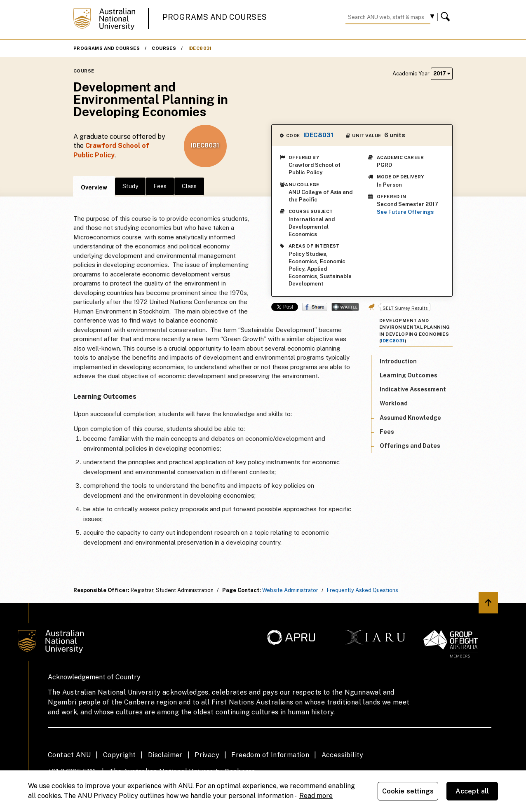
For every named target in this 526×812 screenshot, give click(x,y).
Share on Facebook (315, 307)
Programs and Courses (215, 17)
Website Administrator (290, 590)
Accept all (472, 791)
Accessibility (343, 755)
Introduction (398, 361)
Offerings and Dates (410, 446)
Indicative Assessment (413, 389)
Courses (164, 48)
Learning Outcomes (409, 375)
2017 (442, 74)
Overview (94, 187)
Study (130, 186)
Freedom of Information (270, 755)
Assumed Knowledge (410, 418)
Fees (160, 186)
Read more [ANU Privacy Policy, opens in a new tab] (316, 796)
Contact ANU (69, 755)
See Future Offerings (405, 212)
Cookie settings (408, 791)
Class (189, 186)
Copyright (120, 755)
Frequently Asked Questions (363, 590)
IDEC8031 (200, 48)
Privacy (207, 755)
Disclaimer (165, 755)
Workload (394, 403)
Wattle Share (345, 307)
